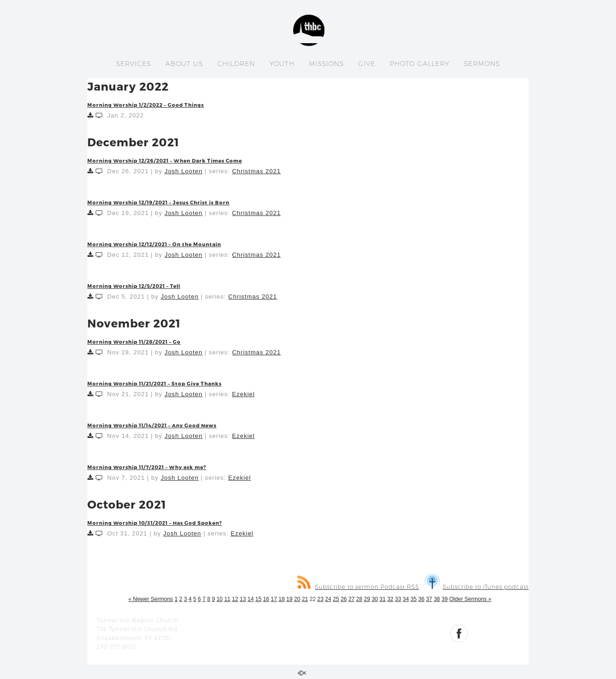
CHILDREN (236, 64)
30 (375, 599)
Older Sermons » (470, 599)
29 (367, 599)
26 (344, 599)
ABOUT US (184, 64)
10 (220, 599)
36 (421, 599)
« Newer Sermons (151, 599)
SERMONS (482, 64)
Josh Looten (183, 171)
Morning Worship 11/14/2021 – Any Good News (152, 425)
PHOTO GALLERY (420, 64)
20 (297, 599)
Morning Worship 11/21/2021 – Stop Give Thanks (154, 383)
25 (336, 599)
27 (351, 599)
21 (305, 599)
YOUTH (282, 64)
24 (328, 599)
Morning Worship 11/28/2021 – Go (134, 342)
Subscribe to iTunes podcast (477, 587)
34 (406, 599)
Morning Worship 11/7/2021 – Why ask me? (147, 467)
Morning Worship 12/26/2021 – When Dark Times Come (165, 160)
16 (266, 599)
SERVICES (134, 64)
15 (258, 599)
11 (227, 599)
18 (282, 599)
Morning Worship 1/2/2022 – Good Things (146, 105)
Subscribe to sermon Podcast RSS (358, 587)
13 (243, 599)
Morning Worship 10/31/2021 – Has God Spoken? (155, 523)
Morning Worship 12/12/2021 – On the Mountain (154, 244)
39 (444, 599)
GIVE (367, 64)
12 (235, 599)
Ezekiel (243, 394)
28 (359, 599)
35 (414, 599)
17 (274, 599)
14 (251, 599)
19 (289, 599)
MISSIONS (326, 64)
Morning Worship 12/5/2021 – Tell (134, 286)
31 (383, 599)
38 (437, 599)
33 (398, 599)
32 (390, 599)
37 (429, 599)
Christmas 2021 (256, 171)
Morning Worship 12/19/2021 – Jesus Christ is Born (158, 202)
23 (320, 599)
